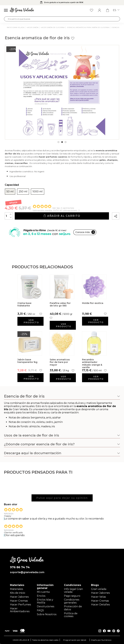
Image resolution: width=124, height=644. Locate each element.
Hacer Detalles (100, 605)
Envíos (41, 596)
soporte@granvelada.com (27, 572)
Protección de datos (73, 608)
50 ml (10, 192)
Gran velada (99, 589)
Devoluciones (46, 606)
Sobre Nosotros (47, 614)
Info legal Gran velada (73, 590)
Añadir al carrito (62, 216)
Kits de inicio (18, 593)
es (116, 10)
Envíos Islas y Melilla (45, 601)
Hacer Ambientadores (20, 610)
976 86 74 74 (20, 567)
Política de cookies (71, 615)
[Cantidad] (9, 216)
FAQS (40, 610)
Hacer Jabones (19, 597)
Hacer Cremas (19, 601)
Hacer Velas (98, 597)
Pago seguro (72, 596)
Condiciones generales (72, 601)
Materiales (16, 589)
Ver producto (31, 321)
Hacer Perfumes (20, 605)
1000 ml (38, 192)
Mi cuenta (43, 592)
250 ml (23, 192)
